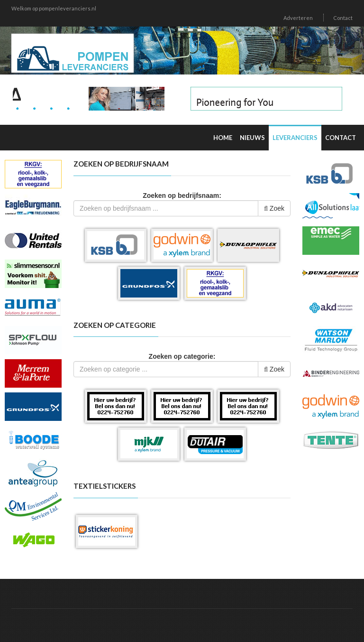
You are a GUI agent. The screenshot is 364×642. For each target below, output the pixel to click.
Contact (343, 18)
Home (223, 138)
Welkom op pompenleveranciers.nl (54, 8)
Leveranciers (295, 138)
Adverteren (298, 18)
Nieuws (252, 138)
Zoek (274, 208)
